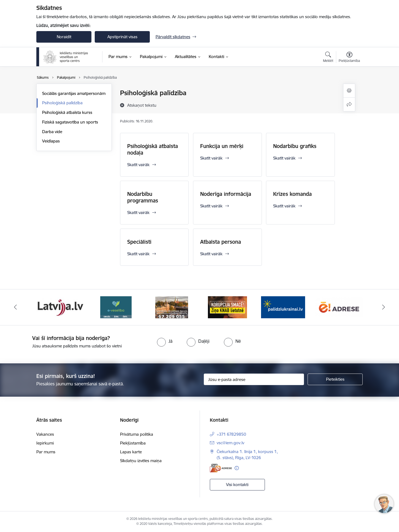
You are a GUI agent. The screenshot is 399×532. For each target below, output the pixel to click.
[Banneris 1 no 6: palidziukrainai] (283, 307)
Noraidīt (64, 37)
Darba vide (52, 132)
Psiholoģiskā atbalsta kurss (67, 112)
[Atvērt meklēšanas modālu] (328, 58)
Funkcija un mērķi (222, 146)
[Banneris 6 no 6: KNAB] (227, 307)
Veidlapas (51, 141)
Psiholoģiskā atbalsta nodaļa (153, 149)
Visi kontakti (237, 485)
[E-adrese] (221, 468)
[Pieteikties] (335, 379)
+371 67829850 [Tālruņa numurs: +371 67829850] (231, 434)
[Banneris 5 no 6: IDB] (172, 307)
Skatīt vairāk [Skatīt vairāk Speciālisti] (138, 254)
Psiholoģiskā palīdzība (62, 103)
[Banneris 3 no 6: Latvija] (60, 307)
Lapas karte (131, 452)
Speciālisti (139, 242)
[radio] (165, 341)
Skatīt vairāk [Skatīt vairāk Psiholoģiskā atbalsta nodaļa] (138, 165)
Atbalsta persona (221, 242)
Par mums (46, 452)
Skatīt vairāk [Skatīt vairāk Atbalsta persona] (211, 254)
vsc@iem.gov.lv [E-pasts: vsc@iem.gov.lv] (230, 443)
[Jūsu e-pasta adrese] (254, 379)
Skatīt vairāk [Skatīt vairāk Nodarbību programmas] (138, 212)
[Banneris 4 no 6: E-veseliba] (116, 307)
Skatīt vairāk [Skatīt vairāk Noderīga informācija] (211, 206)
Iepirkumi (45, 443)
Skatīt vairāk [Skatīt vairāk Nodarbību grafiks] (284, 158)
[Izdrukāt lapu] (349, 91)
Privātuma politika (137, 434)
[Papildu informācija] (237, 468)
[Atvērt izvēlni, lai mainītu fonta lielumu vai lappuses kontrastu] (349, 58)
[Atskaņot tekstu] (142, 105)
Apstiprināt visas (122, 37)
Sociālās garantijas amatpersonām (74, 93)
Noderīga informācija (226, 194)
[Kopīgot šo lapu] (349, 104)
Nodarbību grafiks (295, 146)
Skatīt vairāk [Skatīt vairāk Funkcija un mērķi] (211, 158)
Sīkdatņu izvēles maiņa (141, 461)
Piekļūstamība (133, 443)
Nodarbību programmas (143, 197)
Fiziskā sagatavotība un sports (70, 122)
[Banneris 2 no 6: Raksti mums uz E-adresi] (339, 307)
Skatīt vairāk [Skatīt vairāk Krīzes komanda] (284, 206)
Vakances (45, 434)
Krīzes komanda (292, 194)
